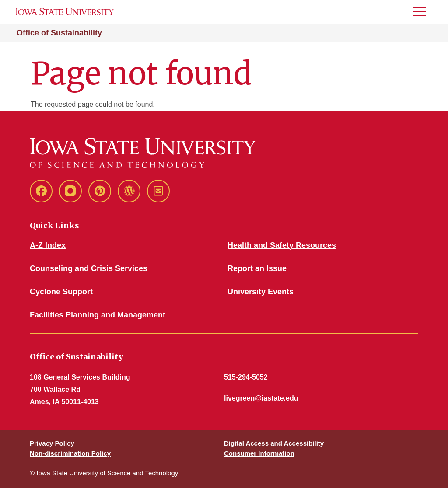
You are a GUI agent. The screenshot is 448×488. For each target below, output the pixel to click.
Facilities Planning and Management (98, 315)
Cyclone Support (61, 292)
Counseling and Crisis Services (89, 268)
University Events (261, 292)
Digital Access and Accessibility (274, 443)
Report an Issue (257, 268)
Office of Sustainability (59, 33)
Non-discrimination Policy (70, 453)
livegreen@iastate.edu (261, 398)
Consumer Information (259, 453)
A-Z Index (48, 245)
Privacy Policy (52, 443)
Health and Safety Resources (282, 245)
